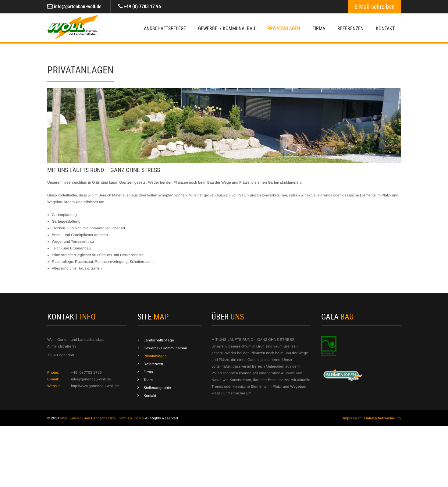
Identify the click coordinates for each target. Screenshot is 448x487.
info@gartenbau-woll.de (78, 7)
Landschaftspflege (164, 28)
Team (148, 380)
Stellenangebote (157, 388)
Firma (319, 28)
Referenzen (350, 28)
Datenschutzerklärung (382, 418)
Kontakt (385, 28)
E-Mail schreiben (375, 7)
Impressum (352, 418)
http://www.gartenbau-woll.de (95, 386)
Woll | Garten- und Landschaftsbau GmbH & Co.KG (103, 418)
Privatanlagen (284, 28)
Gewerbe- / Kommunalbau (227, 28)
